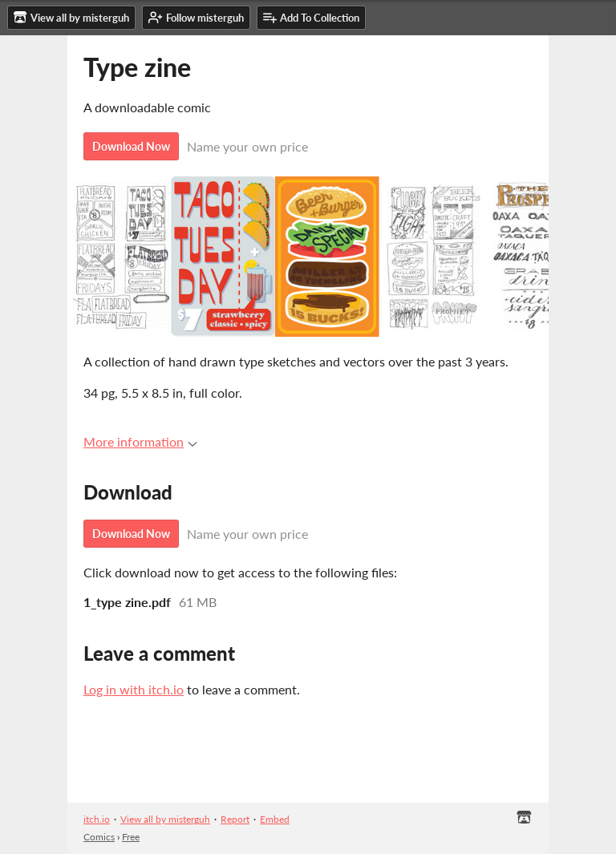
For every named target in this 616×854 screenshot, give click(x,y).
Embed (275, 819)
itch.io (97, 819)
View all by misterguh (165, 819)
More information (140, 441)
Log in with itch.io (134, 689)
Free (131, 837)
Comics (99, 837)
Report (235, 819)
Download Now (131, 146)
